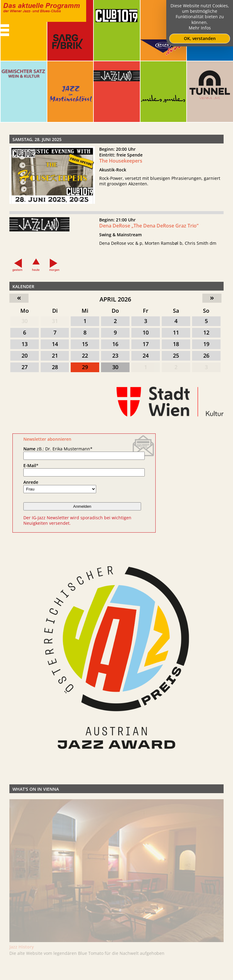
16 (115, 344)
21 (55, 355)
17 (146, 344)
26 (206, 355)
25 (176, 355)
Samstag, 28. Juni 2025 (37, 139)
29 (85, 367)
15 (85, 344)
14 (55, 344)
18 (176, 344)
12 (206, 332)
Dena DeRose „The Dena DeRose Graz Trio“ (149, 228)
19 (206, 344)
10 (146, 332)
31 (55, 321)
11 (176, 332)
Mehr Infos (200, 28)
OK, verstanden (200, 38)
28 (55, 367)
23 (115, 355)
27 (25, 367)
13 (25, 344)
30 (25, 321)
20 (25, 355)
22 (85, 355)
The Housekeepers (121, 161)
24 (146, 355)
